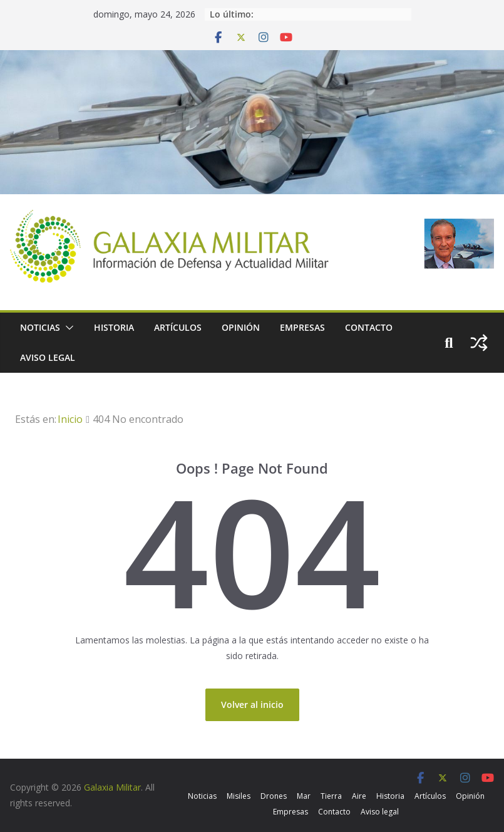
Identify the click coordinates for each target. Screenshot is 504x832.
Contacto (369, 327)
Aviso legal (48, 357)
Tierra (331, 796)
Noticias (40, 327)
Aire (359, 796)
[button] (67, 328)
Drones (274, 796)
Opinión (241, 327)
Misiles (239, 796)
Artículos (178, 327)
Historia (114, 327)
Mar (304, 796)
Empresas (302, 327)
